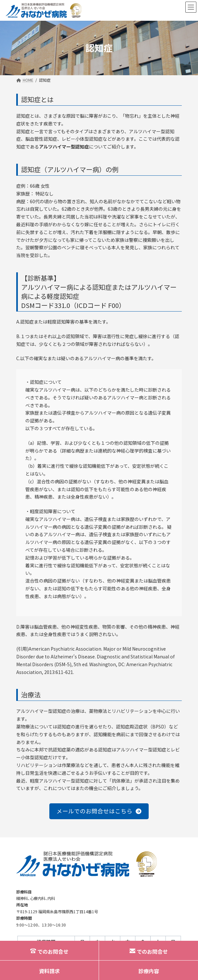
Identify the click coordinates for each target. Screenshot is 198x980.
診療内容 (149, 971)
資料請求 (49, 971)
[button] (99, 811)
